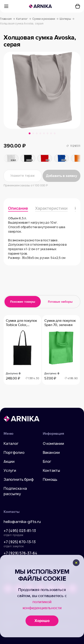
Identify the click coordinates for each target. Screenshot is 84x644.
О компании (53, 443)
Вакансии (51, 452)
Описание (18, 208)
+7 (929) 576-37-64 (20, 553)
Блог (47, 461)
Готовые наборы (60, 302)
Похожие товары (23, 302)
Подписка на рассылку (15, 491)
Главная (8, 19)
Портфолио (14, 452)
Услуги (10, 470)
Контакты (52, 470)
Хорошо (42, 621)
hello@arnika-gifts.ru (22, 522)
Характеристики (51, 208)
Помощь (50, 479)
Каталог (24, 19)
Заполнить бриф (19, 479)
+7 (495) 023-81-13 (20, 531)
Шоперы (67, 19)
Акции (9, 461)
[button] (30, 133)
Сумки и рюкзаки (45, 19)
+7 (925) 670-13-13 (20, 542)
